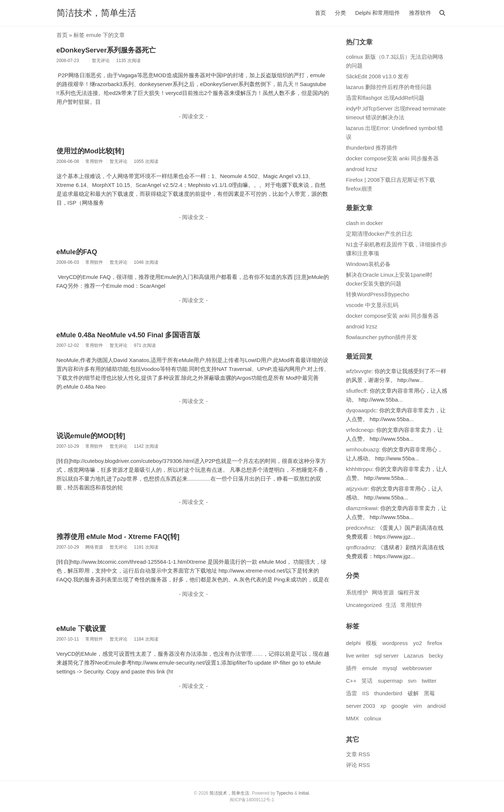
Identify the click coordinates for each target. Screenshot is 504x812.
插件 (352, 668)
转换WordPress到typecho (378, 294)
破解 (413, 693)
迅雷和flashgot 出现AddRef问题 (385, 98)
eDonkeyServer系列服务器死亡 (106, 50)
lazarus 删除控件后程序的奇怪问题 (389, 87)
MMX (352, 718)
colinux (373, 718)
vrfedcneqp (360, 430)
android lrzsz (362, 169)
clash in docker (364, 223)
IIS (366, 693)
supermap (390, 681)
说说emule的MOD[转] (91, 436)
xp (383, 706)
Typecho (284, 793)
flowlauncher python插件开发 (382, 337)
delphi (353, 643)
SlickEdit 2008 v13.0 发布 (377, 76)
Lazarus (414, 656)
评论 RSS (358, 765)
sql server (386, 656)
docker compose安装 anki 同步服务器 (392, 158)
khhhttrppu (359, 469)
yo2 (418, 643)
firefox (435, 643)
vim (418, 706)
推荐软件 (420, 13)
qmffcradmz (360, 547)
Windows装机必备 (368, 264)
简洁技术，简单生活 (96, 13)
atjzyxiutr (357, 489)
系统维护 (357, 592)
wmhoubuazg (362, 449)
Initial (304, 793)
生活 (391, 605)
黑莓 (429, 693)
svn (412, 681)
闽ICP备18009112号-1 (252, 800)
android (436, 706)
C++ (351, 681)
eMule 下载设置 (81, 629)
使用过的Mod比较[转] (90, 151)
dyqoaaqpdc (361, 410)
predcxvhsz (360, 528)
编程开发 (409, 592)
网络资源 (383, 592)
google (400, 706)
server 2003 (361, 706)
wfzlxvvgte (359, 371)
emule (370, 668)
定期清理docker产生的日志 (379, 234)
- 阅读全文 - (193, 116)
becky (436, 656)
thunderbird (388, 693)
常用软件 (411, 605)
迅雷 (352, 693)
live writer (358, 656)
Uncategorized (364, 605)
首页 (320, 13)
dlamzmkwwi (362, 508)
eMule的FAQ (77, 252)
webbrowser (417, 668)
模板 (371, 643)
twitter (429, 681)
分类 (340, 13)
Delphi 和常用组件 (378, 13)
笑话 (367, 681)
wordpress (395, 643)
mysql (390, 668)
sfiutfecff (356, 391)
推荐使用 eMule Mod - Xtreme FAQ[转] (118, 537)
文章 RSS (358, 754)
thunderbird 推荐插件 (372, 148)
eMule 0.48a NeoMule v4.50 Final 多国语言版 (128, 335)
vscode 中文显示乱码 (372, 305)
